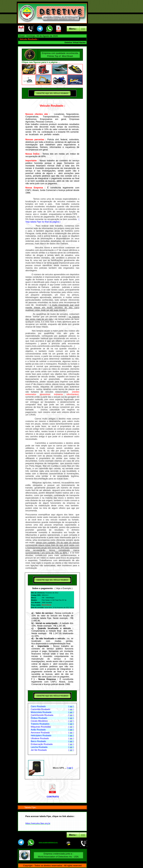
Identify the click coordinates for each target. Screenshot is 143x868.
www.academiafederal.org (48, 842)
